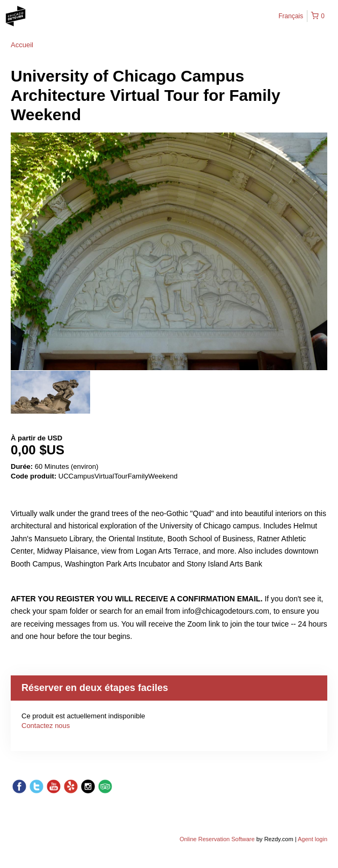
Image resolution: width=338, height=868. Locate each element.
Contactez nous (46, 726)
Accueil (22, 45)
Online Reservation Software (217, 839)
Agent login (313, 839)
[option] (50, 392)
